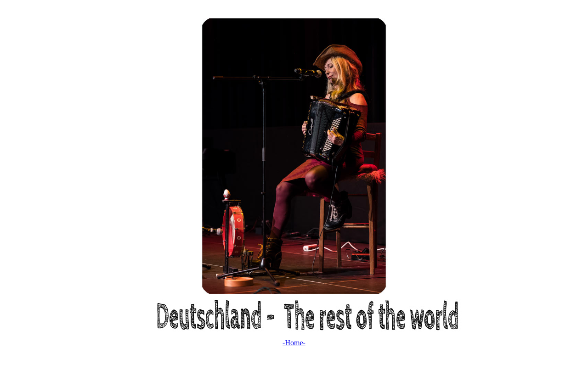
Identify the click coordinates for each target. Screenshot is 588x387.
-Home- (294, 343)
